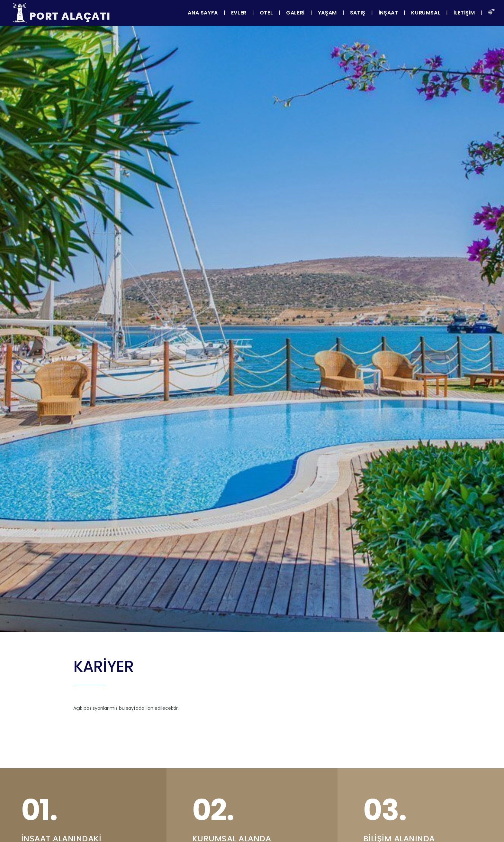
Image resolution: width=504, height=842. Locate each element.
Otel (266, 13)
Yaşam (327, 13)
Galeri (295, 13)
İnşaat (388, 13)
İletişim (464, 13)
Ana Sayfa (203, 13)
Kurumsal (426, 13)
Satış (358, 13)
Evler (239, 13)
